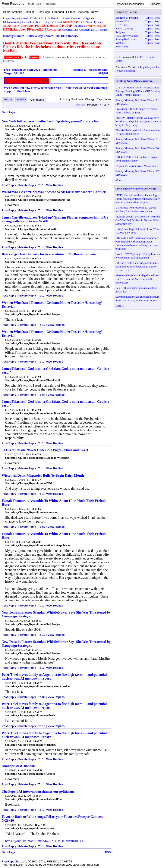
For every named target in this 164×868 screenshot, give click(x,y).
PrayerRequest (20, 18)
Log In (40, 4)
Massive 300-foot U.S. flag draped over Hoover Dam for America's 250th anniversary (138, 279)
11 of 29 (37, 340)
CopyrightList (70, 30)
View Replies (55, 185)
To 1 (41, 185)
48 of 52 (36, 258)
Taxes (39, 22)
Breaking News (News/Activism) (135, 81)
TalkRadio (79, 26)
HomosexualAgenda (82, 18)
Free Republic (13, 4)
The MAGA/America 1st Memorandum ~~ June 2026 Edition (138, 132)
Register (51, 4)
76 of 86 (36, 509)
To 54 (42, 395)
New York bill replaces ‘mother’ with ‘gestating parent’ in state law (50, 121)
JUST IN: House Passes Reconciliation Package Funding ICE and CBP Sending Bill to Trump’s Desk (138, 91)
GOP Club (121, 25)
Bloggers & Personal (127, 18)
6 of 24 (36, 126)
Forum (31, 4)
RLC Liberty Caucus (127, 36)
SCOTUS (35, 18)
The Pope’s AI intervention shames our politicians (38, 791)
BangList (56, 18)
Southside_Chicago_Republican (24, 129)
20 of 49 (38, 770)
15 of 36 (36, 196)
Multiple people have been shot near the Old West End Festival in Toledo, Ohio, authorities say (138, 220)
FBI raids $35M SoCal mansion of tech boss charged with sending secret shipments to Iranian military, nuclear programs (137, 243)
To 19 (42, 726)
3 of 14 (37, 796)
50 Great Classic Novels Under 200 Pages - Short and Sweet (45, 450)
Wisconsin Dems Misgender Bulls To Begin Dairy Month (43, 475)
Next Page (8, 112)
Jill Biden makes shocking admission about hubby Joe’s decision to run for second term (136, 267)
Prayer (7, 18)
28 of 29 (36, 311)
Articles (8, 99)
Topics (149, 18)
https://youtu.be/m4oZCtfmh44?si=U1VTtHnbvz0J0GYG (45, 841)
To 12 (42, 635)
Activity (21, 99)
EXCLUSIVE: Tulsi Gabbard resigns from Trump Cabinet (136, 159)
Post (157, 18)
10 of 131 (40, 825)
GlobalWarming (12, 22)
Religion (120, 32)
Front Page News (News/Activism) (136, 189)
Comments (37, 100)
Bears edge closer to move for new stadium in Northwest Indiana (49, 254)
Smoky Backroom (126, 39)
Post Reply (9, 185)
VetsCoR (120, 43)
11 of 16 (37, 650)
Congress (49, 22)
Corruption (28, 22)
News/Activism (124, 29)
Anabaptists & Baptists (19, 766)
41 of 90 (36, 410)
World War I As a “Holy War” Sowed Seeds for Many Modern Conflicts (54, 192)
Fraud (59, 22)
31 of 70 (36, 454)
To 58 (42, 527)
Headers (92, 105)
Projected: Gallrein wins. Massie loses (137, 166)
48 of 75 (38, 683)
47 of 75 (38, 712)
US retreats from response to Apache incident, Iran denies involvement (136, 209)
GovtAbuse (86, 22)
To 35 (42, 697)
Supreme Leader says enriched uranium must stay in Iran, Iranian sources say (138, 298)
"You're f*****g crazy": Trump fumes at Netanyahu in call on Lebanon (138, 256)
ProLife (45, 18)
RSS (108, 852)
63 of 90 (36, 377)
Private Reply (27, 185)
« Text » (105, 105)
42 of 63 (36, 225)
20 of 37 (36, 480)
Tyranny (98, 22)
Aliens (66, 18)
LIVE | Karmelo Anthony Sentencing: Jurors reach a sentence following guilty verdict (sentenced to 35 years (138, 199)
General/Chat (123, 21)
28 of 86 (37, 542)
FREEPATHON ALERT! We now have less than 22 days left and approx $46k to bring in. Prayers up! (138, 121)
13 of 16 (37, 621)
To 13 (42, 325)
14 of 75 (38, 741)
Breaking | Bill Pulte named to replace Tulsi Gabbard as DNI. (137, 111)
